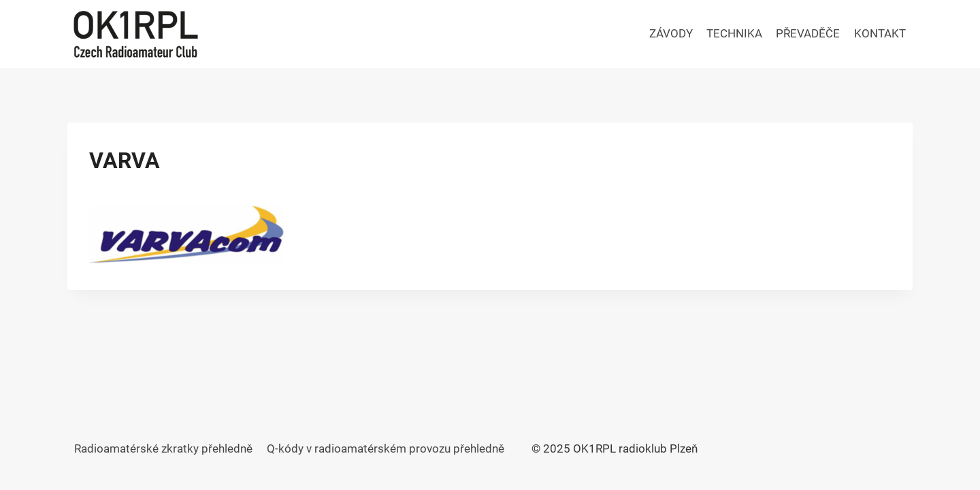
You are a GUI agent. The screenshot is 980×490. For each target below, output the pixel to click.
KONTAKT (880, 33)
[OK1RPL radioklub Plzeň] (135, 34)
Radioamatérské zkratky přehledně (163, 448)
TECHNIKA (734, 33)
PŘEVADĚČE (808, 33)
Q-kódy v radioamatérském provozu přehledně (386, 448)
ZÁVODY (671, 33)
